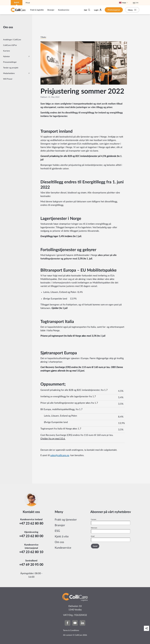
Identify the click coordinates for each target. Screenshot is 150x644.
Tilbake (43, 37)
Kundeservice (64, 10)
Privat (28, 3)
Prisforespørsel (114, 10)
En (137, 3)
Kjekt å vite (62, 537)
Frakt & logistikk (37, 10)
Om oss (59, 542)
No (134, 3)
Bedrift (17, 3)
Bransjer (51, 10)
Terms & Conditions (71, 630)
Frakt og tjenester (66, 520)
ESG (57, 531)
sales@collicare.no (60, 455)
